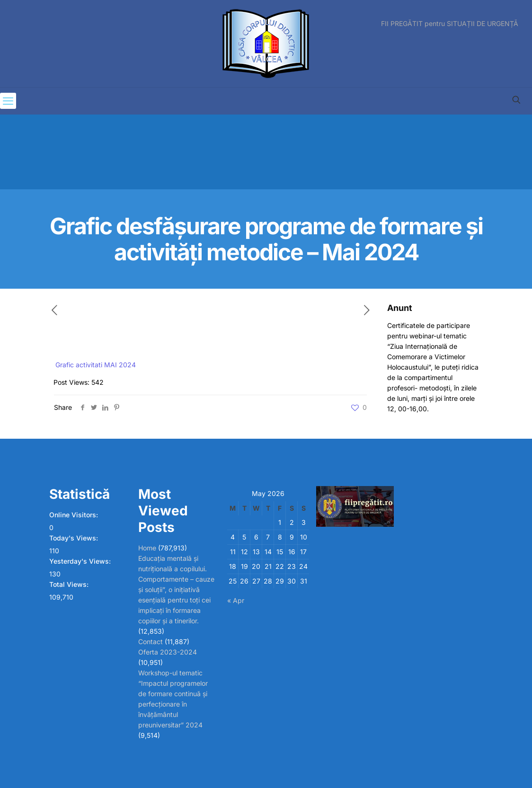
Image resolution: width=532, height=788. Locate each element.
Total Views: (70, 584)
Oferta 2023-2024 (168, 652)
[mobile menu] (8, 101)
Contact (151, 642)
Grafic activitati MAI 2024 (96, 365)
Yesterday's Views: (81, 561)
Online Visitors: (75, 515)
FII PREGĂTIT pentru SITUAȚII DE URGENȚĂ (450, 24)
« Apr (236, 600)
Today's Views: (75, 538)
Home (147, 548)
